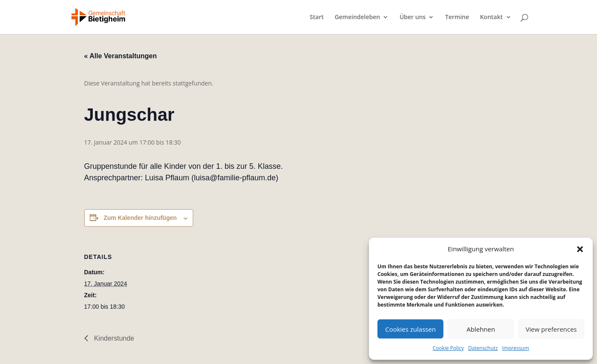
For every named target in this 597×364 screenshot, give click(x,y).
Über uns (413, 17)
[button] (580, 249)
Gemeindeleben (357, 17)
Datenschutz (483, 348)
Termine (457, 17)
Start (317, 17)
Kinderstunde (113, 338)
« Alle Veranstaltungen (121, 56)
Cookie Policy (448, 348)
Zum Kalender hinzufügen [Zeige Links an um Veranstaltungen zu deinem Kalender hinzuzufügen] (140, 218)
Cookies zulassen (410, 329)
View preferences (551, 329)
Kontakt (491, 17)
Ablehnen (481, 329)
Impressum (516, 348)
